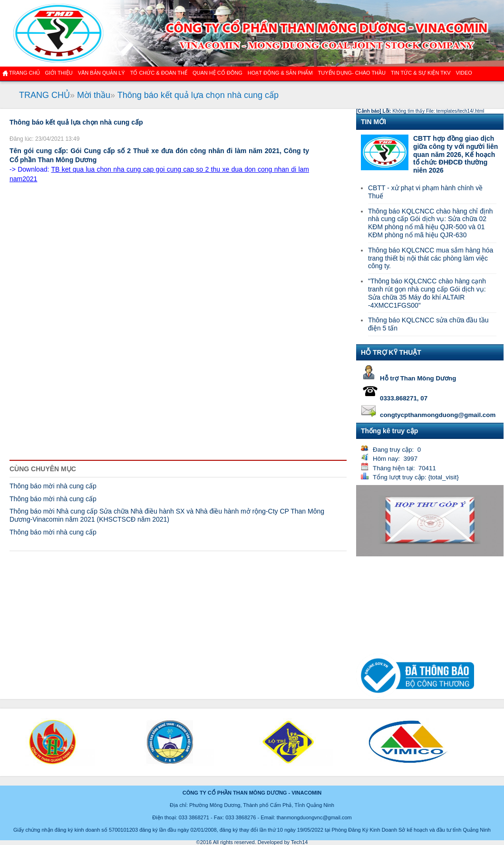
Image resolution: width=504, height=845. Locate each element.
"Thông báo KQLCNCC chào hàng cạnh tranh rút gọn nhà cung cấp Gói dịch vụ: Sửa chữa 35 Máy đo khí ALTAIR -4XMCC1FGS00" (427, 293)
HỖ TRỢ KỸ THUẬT (391, 352)
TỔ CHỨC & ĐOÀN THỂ (159, 73)
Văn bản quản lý (102, 73)
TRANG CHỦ (44, 95)
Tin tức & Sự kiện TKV (421, 73)
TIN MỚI (373, 122)
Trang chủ (24, 73)
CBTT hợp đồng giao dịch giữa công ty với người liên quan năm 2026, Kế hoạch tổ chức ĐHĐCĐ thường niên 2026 (456, 154)
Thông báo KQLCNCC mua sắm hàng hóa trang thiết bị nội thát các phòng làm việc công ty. (431, 258)
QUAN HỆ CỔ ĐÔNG (218, 73)
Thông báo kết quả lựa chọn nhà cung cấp (198, 95)
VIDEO (464, 73)
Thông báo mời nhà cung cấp (53, 486)
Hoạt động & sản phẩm (280, 73)
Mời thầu (94, 95)
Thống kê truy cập (389, 431)
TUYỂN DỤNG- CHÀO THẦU (352, 73)
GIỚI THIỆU (58, 73)
